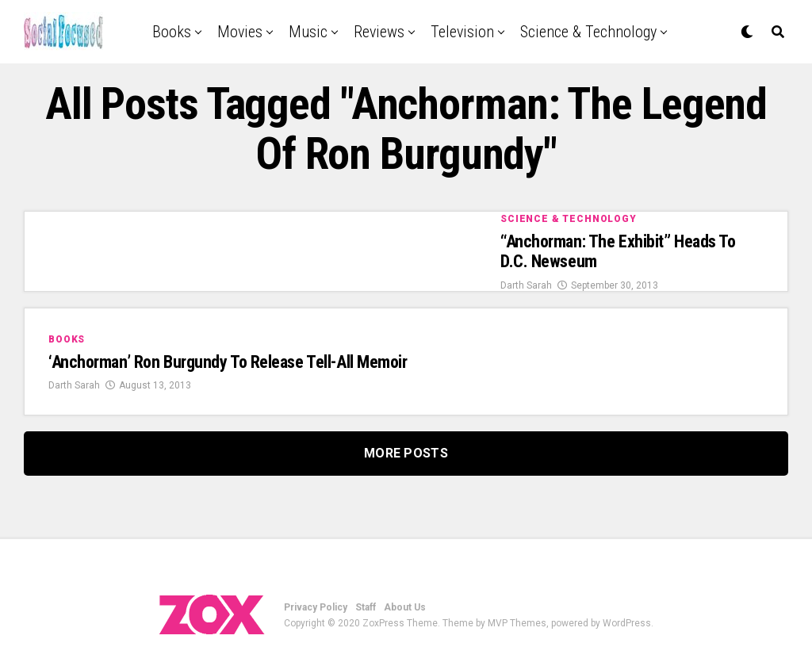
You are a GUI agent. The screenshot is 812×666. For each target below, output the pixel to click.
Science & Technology (588, 32)
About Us (405, 607)
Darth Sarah (526, 285)
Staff (366, 607)
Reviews (379, 32)
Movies (240, 32)
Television (462, 32)
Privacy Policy (316, 607)
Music (308, 32)
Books (172, 32)
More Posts (406, 453)
